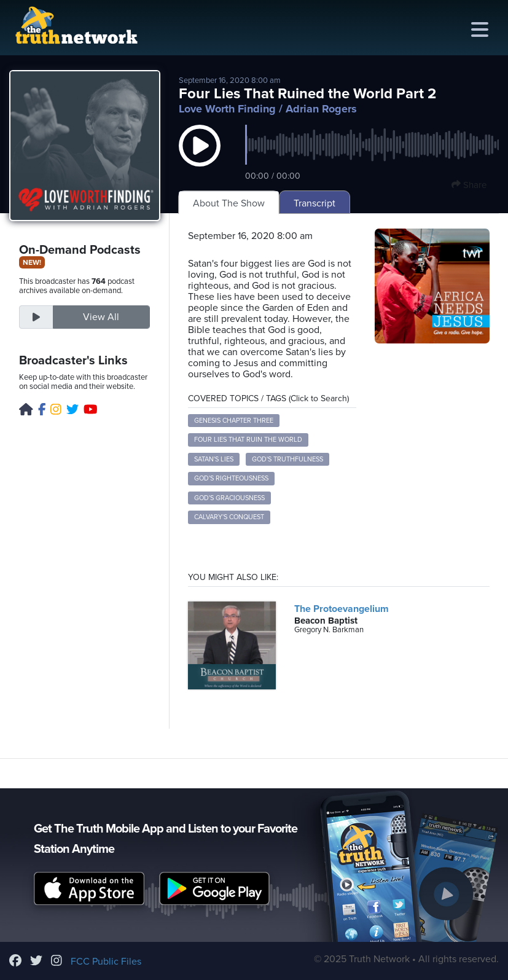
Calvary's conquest (229, 517)
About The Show (229, 203)
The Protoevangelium (342, 609)
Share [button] (469, 185)
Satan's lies (214, 459)
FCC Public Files (106, 962)
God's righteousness (231, 478)
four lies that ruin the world (248, 440)
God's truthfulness (287, 459)
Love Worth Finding (227, 109)
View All (101, 317)
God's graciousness (229, 498)
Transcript (315, 203)
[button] (200, 158)
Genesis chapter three (234, 421)
